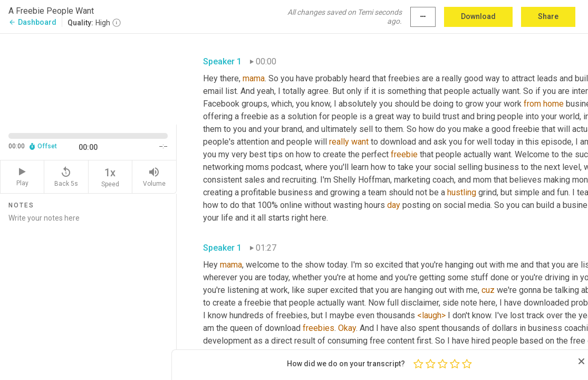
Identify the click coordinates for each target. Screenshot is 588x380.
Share (548, 16)
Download (478, 16)
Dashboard (32, 22)
